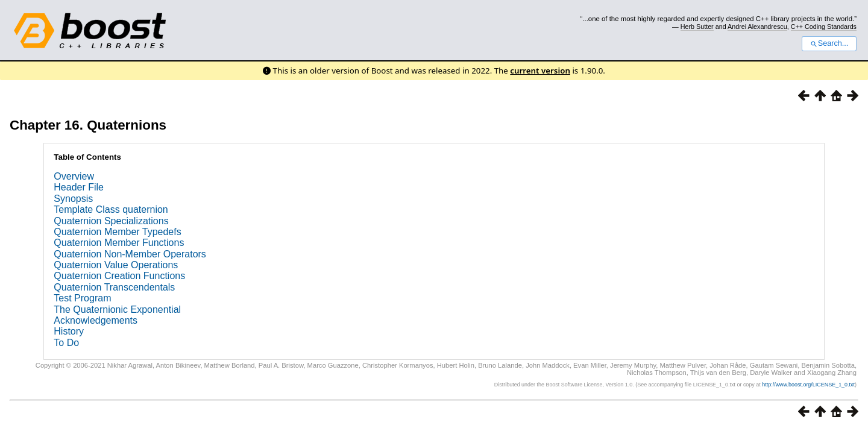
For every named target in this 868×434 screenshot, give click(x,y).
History (69, 331)
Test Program (82, 298)
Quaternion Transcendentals (114, 287)
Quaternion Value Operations (116, 265)
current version (540, 71)
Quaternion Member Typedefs (117, 232)
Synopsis (73, 199)
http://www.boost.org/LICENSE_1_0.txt (808, 385)
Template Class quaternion (111, 209)
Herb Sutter (697, 27)
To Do (66, 343)
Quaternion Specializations (111, 221)
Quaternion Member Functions (119, 243)
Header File (79, 187)
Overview (74, 176)
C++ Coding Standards (824, 27)
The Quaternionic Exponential (117, 310)
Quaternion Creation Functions (119, 276)
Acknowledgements (96, 320)
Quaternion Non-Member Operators (130, 254)
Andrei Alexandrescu (757, 27)
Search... (829, 43)
